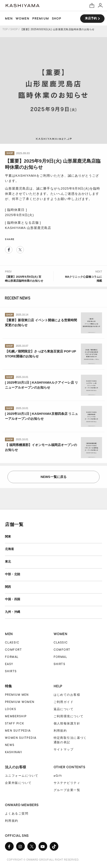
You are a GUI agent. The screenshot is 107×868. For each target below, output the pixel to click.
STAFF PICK (15, 723)
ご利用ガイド (64, 702)
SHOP (57, 18)
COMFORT (13, 650)
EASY (9, 664)
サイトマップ (64, 749)
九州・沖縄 (13, 612)
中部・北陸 (13, 574)
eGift (58, 776)
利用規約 (60, 731)
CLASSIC (12, 642)
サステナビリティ (67, 783)
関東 (8, 537)
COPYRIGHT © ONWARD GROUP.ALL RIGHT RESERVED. (43, 860)
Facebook (9, 250)
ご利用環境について (69, 716)
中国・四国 (13, 599)
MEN (9, 18)
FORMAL (12, 657)
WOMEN (22, 18)
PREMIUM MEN (17, 695)
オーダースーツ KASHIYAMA (23, 6)
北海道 (10, 549)
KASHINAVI (14, 752)
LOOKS (11, 709)
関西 (8, 587)
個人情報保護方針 (67, 723)
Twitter (20, 250)
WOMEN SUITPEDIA (21, 738)
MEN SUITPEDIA (18, 731)
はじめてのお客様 (67, 695)
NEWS (10, 745)
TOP (5, 29)
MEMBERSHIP (16, 716)
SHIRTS (11, 671)
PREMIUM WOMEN (20, 702)
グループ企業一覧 (67, 790)
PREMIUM (40, 18)
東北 (8, 562)
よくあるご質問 (17, 814)
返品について (64, 709)
